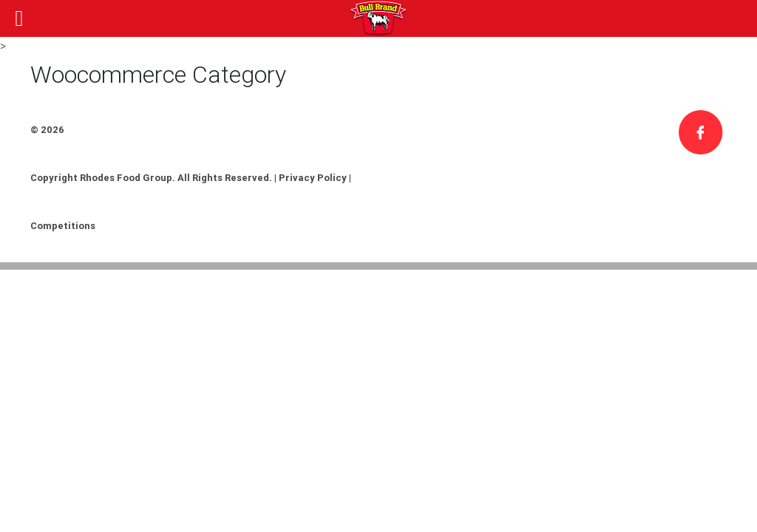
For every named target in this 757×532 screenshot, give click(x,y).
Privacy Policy (313, 178)
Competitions (63, 226)
